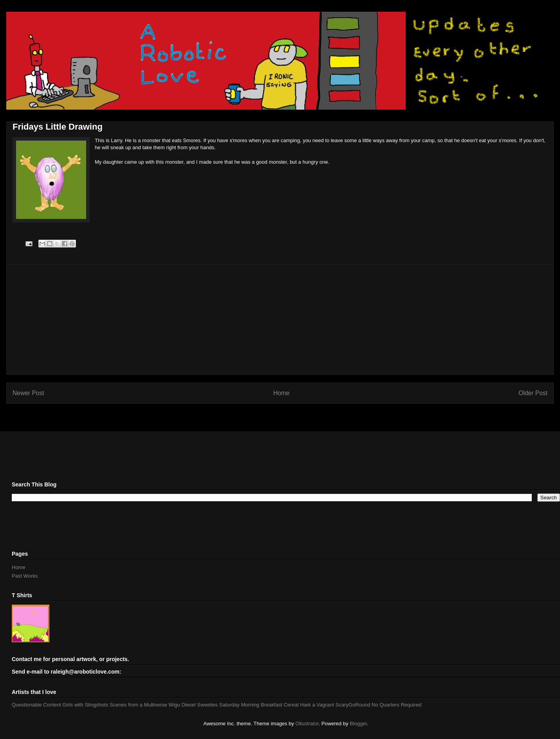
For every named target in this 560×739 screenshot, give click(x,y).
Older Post (533, 393)
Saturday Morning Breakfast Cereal (259, 705)
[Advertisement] (280, 320)
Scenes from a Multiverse (138, 705)
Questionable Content (36, 705)
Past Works (25, 576)
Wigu (174, 705)
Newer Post (28, 393)
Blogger (358, 724)
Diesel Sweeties (200, 705)
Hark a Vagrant (317, 705)
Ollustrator (307, 724)
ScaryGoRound (353, 705)
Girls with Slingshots (85, 705)
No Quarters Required (397, 705)
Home (282, 393)
